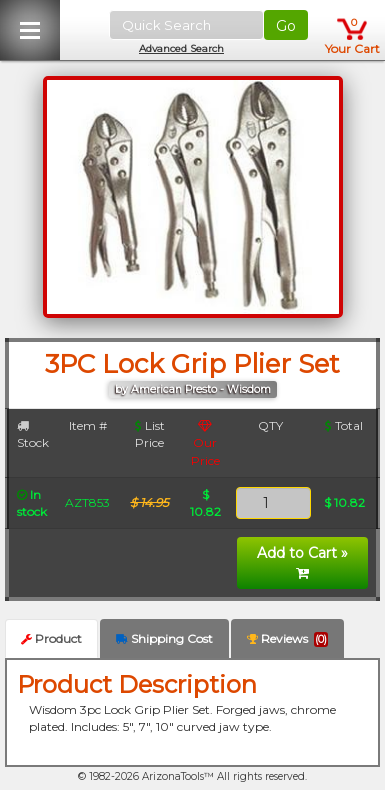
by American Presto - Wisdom (193, 389)
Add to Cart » (302, 562)
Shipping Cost (164, 638)
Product (51, 638)
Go (286, 26)
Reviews (287, 639)
